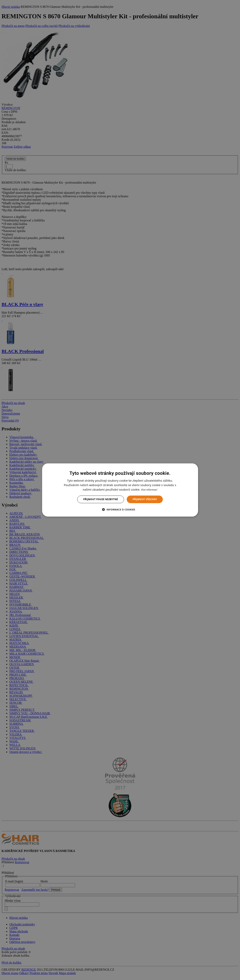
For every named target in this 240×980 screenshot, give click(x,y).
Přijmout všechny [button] (145, 499)
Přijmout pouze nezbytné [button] (101, 499)
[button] (120, 509)
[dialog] (120, 490)
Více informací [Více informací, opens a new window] (149, 490)
